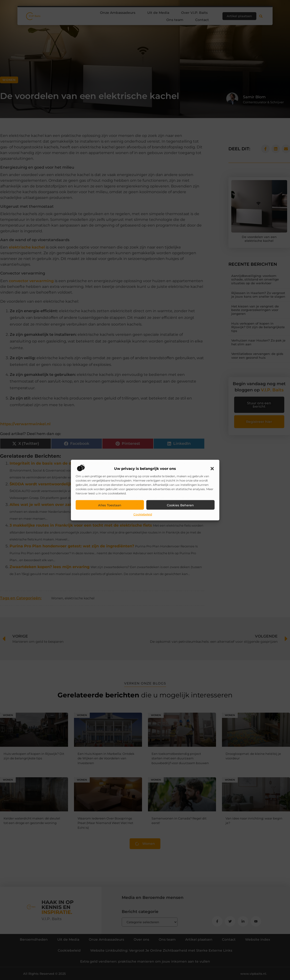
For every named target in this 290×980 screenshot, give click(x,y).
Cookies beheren (180, 505)
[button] (212, 469)
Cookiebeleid (143, 514)
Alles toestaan (110, 505)
